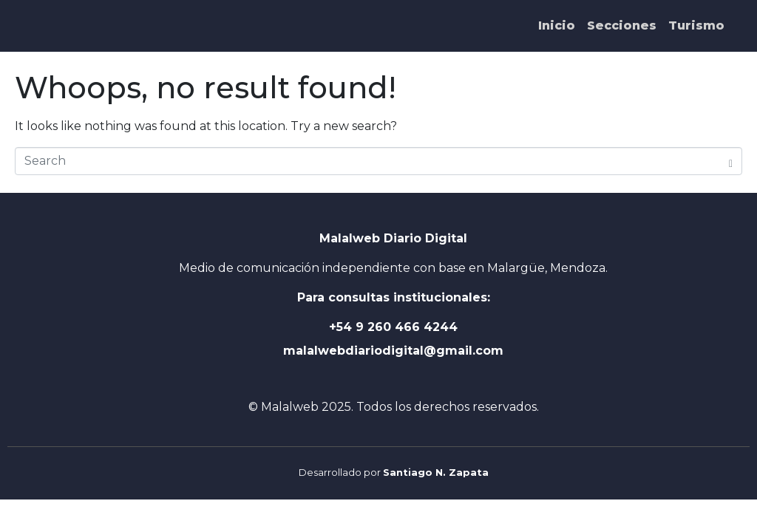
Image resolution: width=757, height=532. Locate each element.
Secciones (622, 25)
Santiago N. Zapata (436, 472)
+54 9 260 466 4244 (393, 327)
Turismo (696, 25)
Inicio (557, 25)
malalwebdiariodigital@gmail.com (393, 351)
